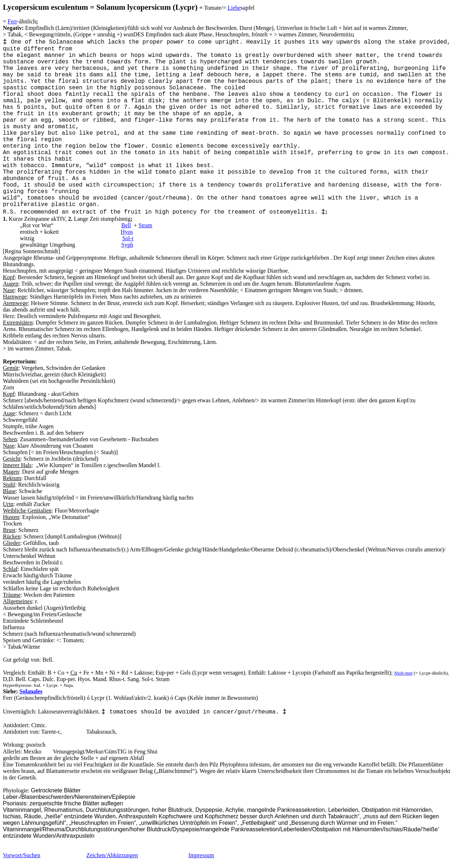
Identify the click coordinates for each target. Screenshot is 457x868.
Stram (145, 225)
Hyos (127, 232)
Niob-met (403, 673)
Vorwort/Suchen (22, 855)
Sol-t (128, 238)
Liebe (234, 8)
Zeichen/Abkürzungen (112, 855)
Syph (127, 245)
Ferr (12, 21)
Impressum (201, 855)
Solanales (31, 691)
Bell (126, 225)
